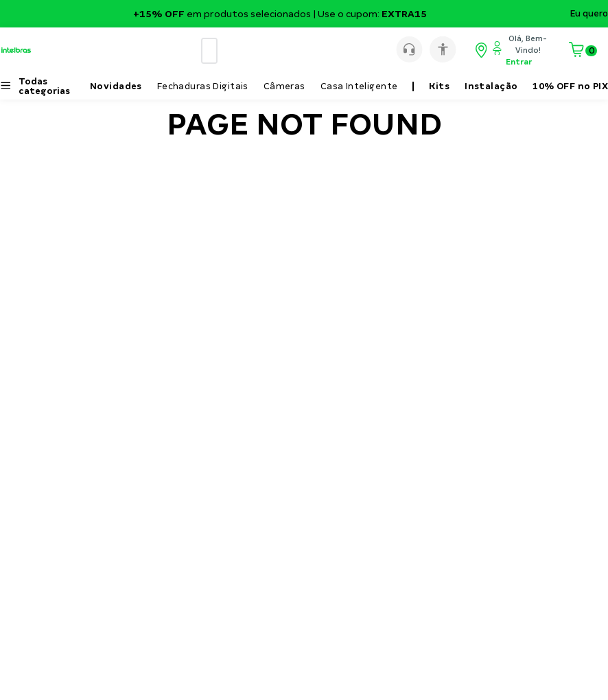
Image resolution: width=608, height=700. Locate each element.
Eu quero (589, 14)
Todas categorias (44, 86)
